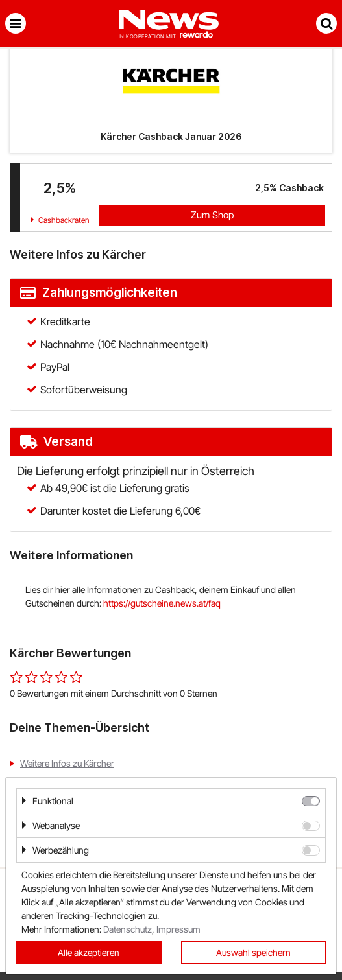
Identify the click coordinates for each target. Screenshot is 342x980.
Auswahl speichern (253, 952)
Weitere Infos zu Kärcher (67, 763)
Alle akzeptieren (89, 952)
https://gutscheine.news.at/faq (162, 603)
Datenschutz (128, 929)
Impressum (178, 929)
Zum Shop (212, 215)
